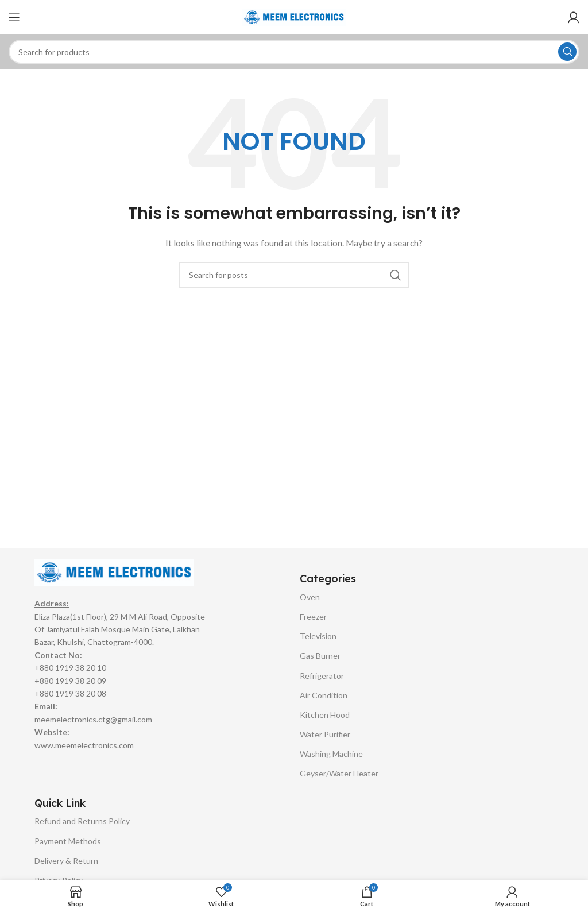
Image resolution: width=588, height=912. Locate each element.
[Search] (294, 52)
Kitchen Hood (325, 715)
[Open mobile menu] (14, 17)
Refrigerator (322, 676)
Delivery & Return (66, 861)
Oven (310, 597)
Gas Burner (320, 656)
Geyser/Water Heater (339, 773)
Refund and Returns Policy (82, 821)
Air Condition (324, 695)
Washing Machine (331, 754)
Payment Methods (68, 841)
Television (318, 636)
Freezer (313, 617)
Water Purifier (325, 734)
